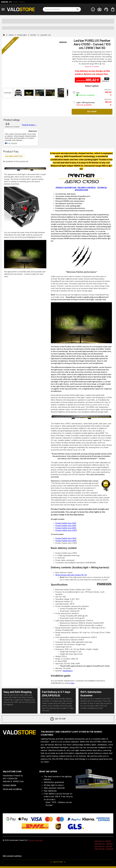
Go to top (58, 719)
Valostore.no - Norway (103, 846)
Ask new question (14, 156)
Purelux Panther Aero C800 (66, 541)
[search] (78, 9)
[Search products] (60, 9)
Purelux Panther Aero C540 (66, 538)
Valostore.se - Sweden (104, 844)
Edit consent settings (12, 856)
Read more (33, 131)
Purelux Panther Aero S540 (66, 526)
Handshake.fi (68, 671)
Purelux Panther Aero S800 (66, 528)
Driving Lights (22, 35)
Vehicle (11, 35)
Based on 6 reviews (92, 67)
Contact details (9, 785)
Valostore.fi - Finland (103, 841)
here (73, 683)
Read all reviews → (29, 125)
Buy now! (92, 112)
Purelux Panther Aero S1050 (66, 530)
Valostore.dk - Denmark (104, 849)
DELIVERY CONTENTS (87, 188)
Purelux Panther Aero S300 (66, 523)
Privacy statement (36, 840)
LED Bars (33, 35)
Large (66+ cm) (45, 35)
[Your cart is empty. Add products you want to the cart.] (113, 9)
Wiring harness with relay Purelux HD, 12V (71, 575)
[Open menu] (3, 9)
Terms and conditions (12, 789)
